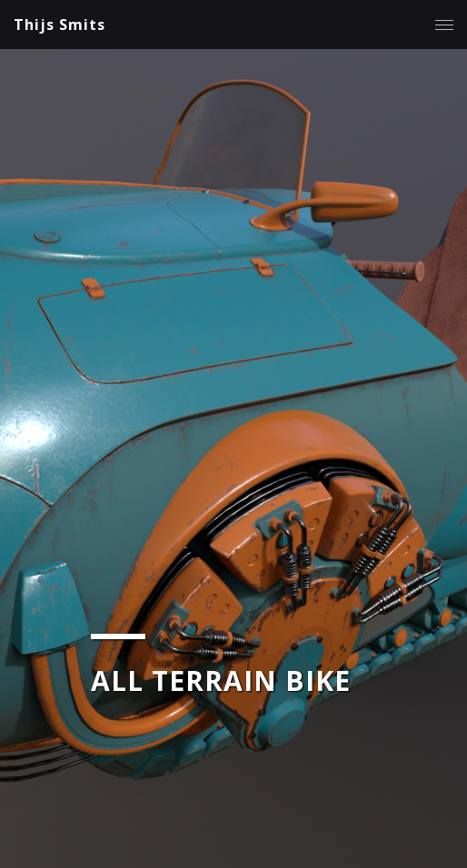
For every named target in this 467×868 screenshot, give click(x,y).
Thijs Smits (60, 25)
